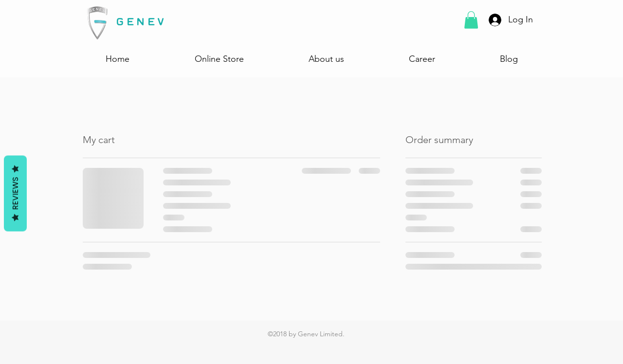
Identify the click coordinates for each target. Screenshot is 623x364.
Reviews (15, 194)
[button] (471, 20)
